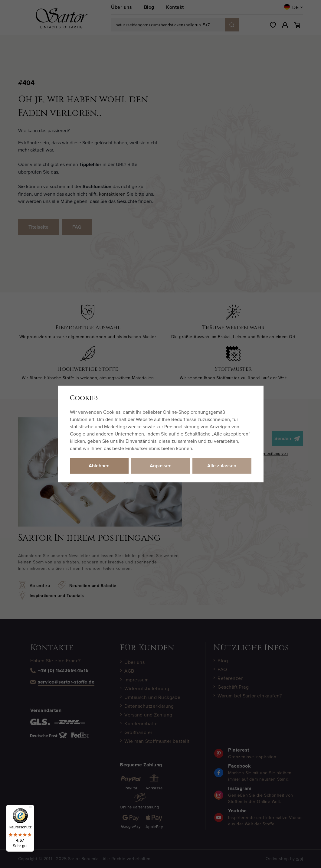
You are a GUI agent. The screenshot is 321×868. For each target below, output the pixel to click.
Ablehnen (99, 466)
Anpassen (161, 466)
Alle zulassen (222, 466)
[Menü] (31, 808)
